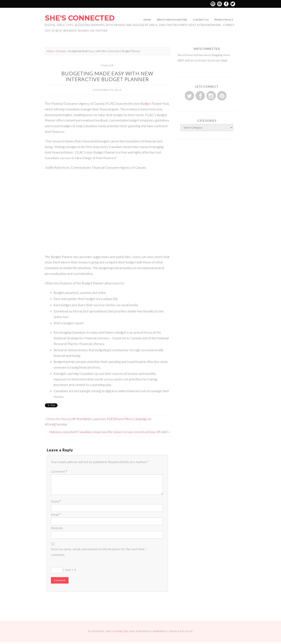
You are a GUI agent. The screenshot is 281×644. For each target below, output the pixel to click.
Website (57, 528)
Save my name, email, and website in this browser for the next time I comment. (99, 552)
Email (56, 514)
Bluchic (188, 631)
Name (56, 501)
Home (147, 20)
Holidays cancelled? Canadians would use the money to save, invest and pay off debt (108, 432)
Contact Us (201, 20)
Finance (61, 51)
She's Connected (80, 18)
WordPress (160, 631)
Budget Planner (151, 103)
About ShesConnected (172, 20)
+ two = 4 (64, 570)
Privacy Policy (224, 20)
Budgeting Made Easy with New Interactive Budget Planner (107, 76)
